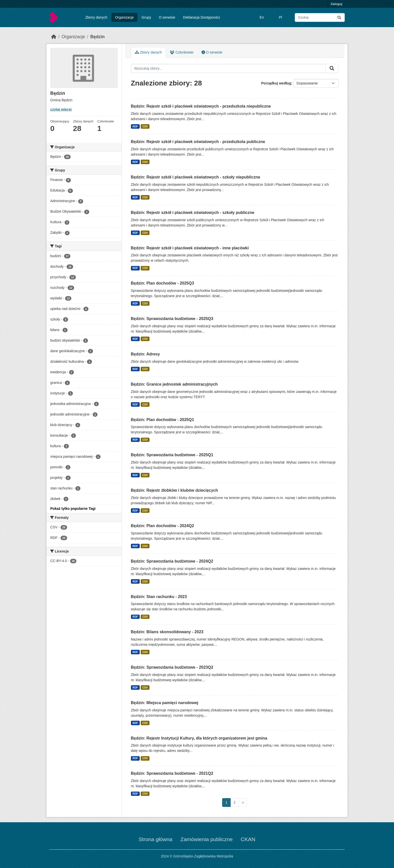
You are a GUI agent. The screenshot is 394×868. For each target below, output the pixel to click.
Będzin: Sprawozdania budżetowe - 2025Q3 (172, 319)
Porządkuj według (276, 83)
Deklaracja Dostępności (201, 17)
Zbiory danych (96, 17)
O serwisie (167, 17)
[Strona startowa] (54, 37)
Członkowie (182, 52)
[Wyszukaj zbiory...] (320, 17)
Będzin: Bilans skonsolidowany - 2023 (167, 632)
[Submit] (339, 17)
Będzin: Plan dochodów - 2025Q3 (163, 283)
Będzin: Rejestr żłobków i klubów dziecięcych (175, 490)
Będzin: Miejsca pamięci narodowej (165, 703)
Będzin (97, 37)
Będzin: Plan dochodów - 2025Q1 (163, 420)
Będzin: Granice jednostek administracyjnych (174, 384)
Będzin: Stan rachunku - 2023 (159, 597)
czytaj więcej (61, 109)
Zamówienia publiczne (207, 839)
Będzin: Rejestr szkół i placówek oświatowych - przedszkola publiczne (198, 142)
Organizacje (125, 17)
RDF (135, 126)
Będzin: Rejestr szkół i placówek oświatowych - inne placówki (190, 248)
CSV (145, 126)
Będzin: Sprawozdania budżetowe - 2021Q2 (172, 773)
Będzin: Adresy (145, 354)
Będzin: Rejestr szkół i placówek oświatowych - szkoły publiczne (193, 213)
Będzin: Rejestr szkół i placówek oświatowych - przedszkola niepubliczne (201, 106)
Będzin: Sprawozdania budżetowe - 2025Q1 (172, 455)
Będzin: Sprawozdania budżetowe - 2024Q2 (172, 561)
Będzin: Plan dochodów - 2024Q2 (163, 526)
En (262, 17)
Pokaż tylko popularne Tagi (73, 509)
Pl (280, 17)
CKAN (248, 839)
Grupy (146, 17)
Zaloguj (336, 4)
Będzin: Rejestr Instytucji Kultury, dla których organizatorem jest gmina (199, 738)
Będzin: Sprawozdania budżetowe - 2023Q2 (172, 667)
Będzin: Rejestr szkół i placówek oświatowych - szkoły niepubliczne (196, 177)
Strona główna (156, 839)
